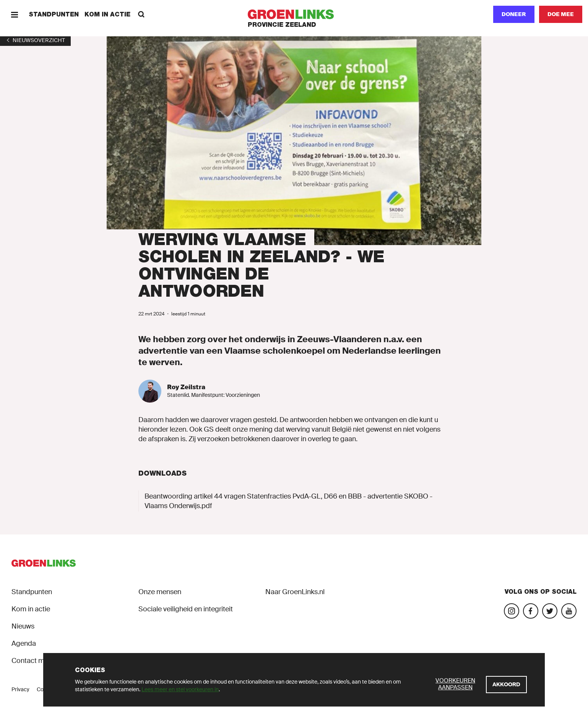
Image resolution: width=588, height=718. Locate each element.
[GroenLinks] (294, 14)
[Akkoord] (506, 685)
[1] (35, 40)
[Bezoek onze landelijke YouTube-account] (569, 611)
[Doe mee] (561, 14)
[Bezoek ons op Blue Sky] (550, 611)
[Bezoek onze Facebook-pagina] (531, 611)
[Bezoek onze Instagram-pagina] (512, 611)
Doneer (514, 14)
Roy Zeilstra (186, 387)
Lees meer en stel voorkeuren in (180, 689)
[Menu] (14, 14)
